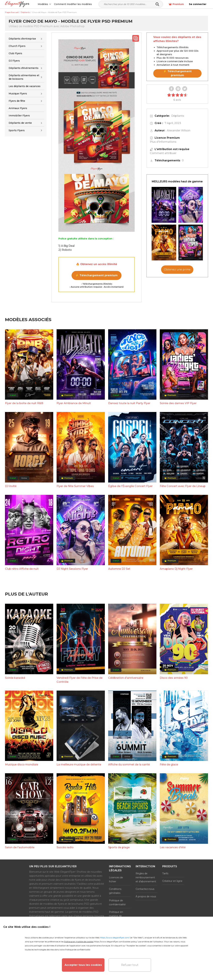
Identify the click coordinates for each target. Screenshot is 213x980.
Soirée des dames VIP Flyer (178, 403)
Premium (176, 4)
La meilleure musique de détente (79, 765)
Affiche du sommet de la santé (129, 765)
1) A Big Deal (67, 246)
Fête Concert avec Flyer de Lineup (183, 486)
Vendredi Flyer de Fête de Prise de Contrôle (80, 680)
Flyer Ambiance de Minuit (74, 403)
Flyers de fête (17, 101)
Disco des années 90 (174, 678)
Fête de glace (169, 765)
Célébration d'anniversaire (126, 678)
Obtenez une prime (177, 270)
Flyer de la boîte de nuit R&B (24, 403)
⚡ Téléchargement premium (97, 275)
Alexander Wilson (179, 130)
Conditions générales (115, 891)
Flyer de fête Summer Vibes (75, 486)
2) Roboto (65, 250)
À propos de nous (146, 896)
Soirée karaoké (15, 678)
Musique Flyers (18, 94)
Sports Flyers (17, 130)
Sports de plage (119, 847)
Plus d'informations (163, 142)
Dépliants (178, 116)
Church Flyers (17, 46)
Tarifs (165, 873)
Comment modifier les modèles (73, 4)
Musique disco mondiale (22, 765)
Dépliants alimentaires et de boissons (24, 77)
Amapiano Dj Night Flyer (176, 569)
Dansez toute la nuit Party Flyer (129, 403)
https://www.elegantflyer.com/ (115, 938)
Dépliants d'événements (24, 68)
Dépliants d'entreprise (22, 39)
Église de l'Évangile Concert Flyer (130, 486)
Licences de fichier (116, 879)
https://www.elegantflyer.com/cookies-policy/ (116, 942)
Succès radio (65, 847)
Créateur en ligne (172, 881)
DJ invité (11, 486)
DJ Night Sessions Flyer (72, 569)
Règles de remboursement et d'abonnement (146, 877)
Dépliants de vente (20, 123)
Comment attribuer (163, 153)
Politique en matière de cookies (116, 916)
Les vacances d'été (173, 847)
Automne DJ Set (119, 569)
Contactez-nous (145, 889)
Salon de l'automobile (20, 847)
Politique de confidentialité (117, 902)
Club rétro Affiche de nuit (22, 569)
